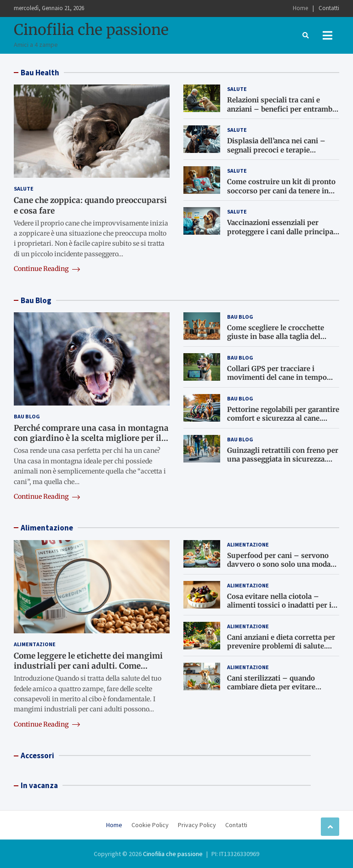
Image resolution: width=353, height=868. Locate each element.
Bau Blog (36, 300)
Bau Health (40, 73)
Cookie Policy (150, 825)
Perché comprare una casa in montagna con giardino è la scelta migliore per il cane (91, 438)
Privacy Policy (197, 825)
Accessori (37, 755)
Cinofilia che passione (91, 30)
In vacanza (39, 785)
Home (300, 8)
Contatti (329, 8)
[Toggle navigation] (327, 35)
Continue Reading (47, 269)
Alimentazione (47, 528)
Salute (24, 189)
